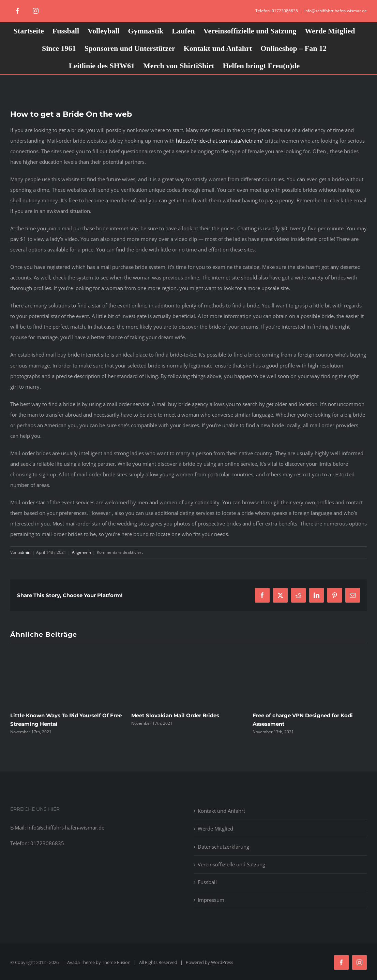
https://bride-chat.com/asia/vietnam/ (220, 141)
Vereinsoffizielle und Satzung (231, 864)
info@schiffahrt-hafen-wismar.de (336, 11)
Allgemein (81, 552)
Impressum (211, 900)
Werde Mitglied (215, 828)
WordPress (222, 962)
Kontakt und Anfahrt (221, 811)
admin (24, 552)
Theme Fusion (116, 962)
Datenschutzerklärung (223, 847)
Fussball (207, 882)
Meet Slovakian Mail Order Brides (175, 715)
